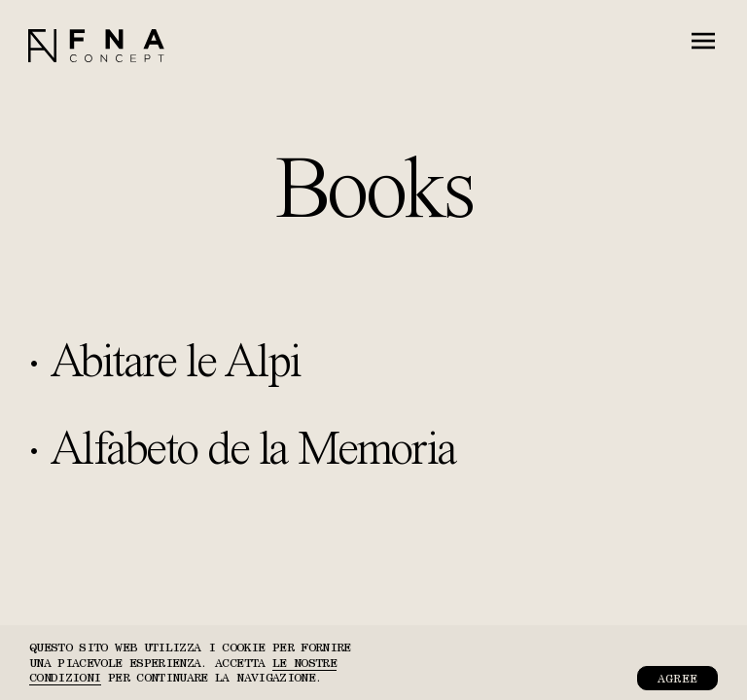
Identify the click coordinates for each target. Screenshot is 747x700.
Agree (677, 678)
